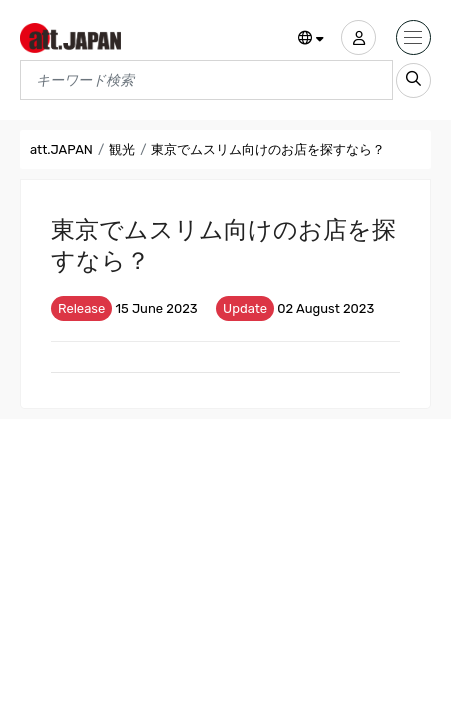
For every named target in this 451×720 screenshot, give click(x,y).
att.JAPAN (61, 149)
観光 (122, 149)
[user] (358, 37)
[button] (311, 39)
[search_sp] (413, 80)
